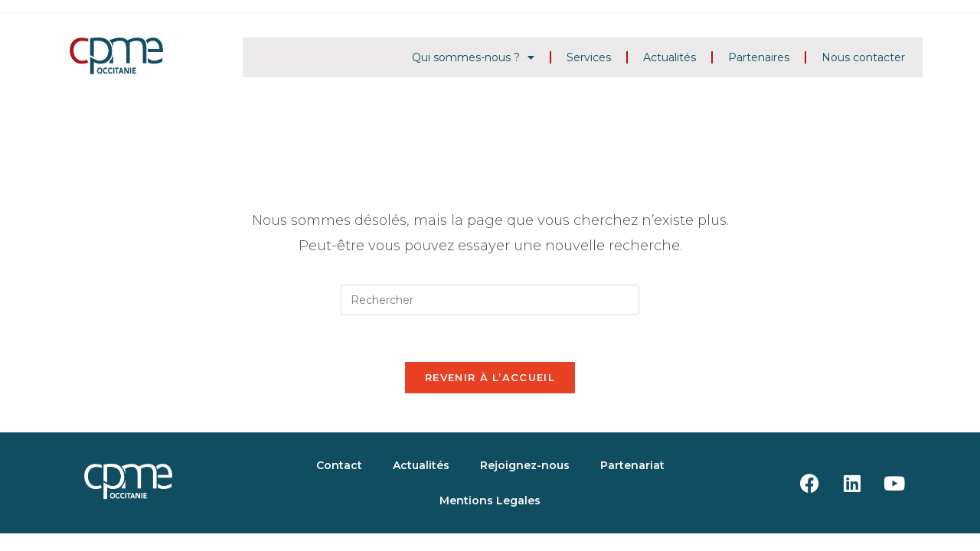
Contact (339, 465)
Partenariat (632, 465)
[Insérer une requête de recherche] (490, 300)
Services (589, 57)
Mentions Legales (490, 500)
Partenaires (759, 57)
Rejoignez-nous (525, 465)
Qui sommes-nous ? (473, 57)
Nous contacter (863, 57)
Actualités (670, 57)
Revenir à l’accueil (490, 377)
